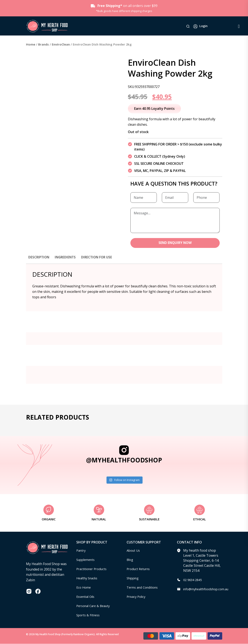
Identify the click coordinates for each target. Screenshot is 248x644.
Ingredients (67, 257)
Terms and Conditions (144, 588)
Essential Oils (87, 597)
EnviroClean (61, 44)
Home (31, 44)
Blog (130, 560)
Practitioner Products (93, 569)
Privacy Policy (137, 597)
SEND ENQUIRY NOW (175, 243)
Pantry (82, 551)
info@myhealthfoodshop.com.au (209, 589)
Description (39, 257)
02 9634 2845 (193, 580)
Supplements (87, 560)
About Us (134, 551)
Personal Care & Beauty (95, 606)
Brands (43, 44)
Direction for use (100, 257)
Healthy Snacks (88, 578)
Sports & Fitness (89, 615)
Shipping (134, 578)
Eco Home (84, 588)
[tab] (39, 259)
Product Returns (140, 569)
